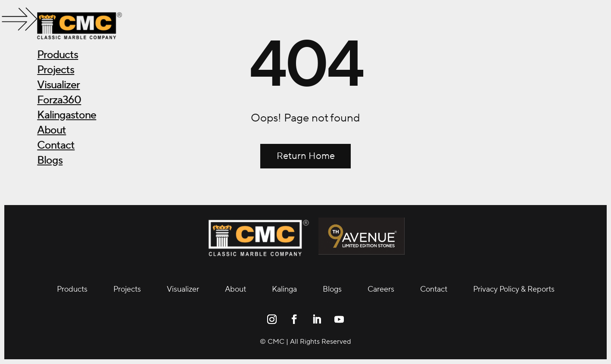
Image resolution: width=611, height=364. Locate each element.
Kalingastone (67, 115)
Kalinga (284, 290)
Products (58, 55)
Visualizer (58, 85)
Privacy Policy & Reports (514, 290)
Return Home (306, 156)
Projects (56, 70)
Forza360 (59, 100)
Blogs (50, 160)
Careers (381, 290)
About (51, 130)
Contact (56, 145)
